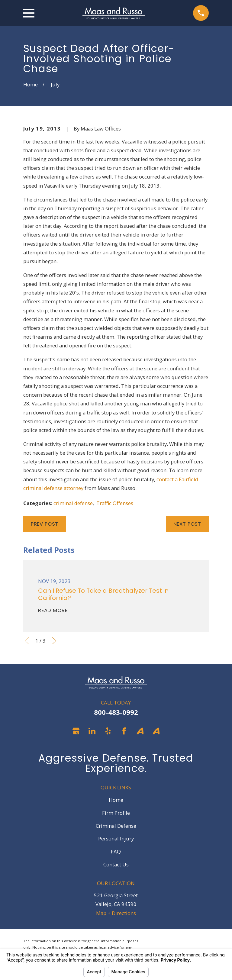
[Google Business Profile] (76, 731)
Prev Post (45, 524)
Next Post (187, 524)
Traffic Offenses (115, 503)
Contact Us (116, 864)
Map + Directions (116, 913)
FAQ (116, 851)
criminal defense (73, 503)
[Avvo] (140, 731)
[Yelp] (108, 731)
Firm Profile (116, 813)
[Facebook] (124, 731)
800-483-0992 (116, 712)
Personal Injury (116, 838)
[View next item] (54, 641)
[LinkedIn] (92, 731)
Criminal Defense (116, 826)
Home (116, 800)
